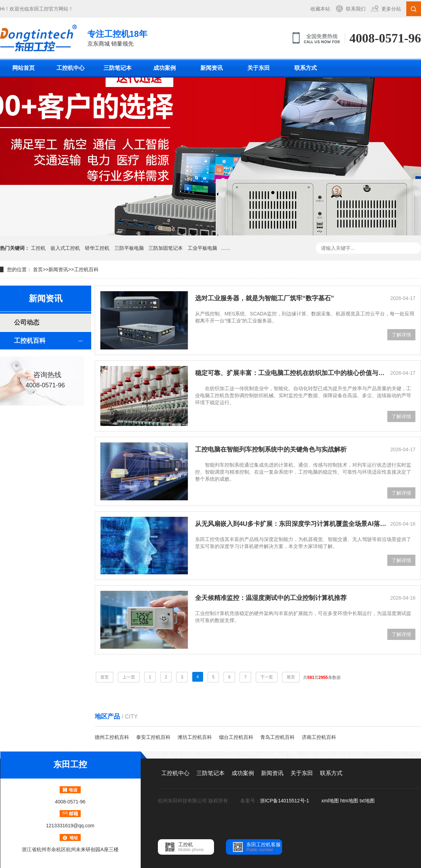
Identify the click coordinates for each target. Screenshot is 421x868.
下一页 (267, 677)
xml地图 (330, 801)
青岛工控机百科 (278, 737)
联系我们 (356, 9)
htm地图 (349, 801)
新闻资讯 (212, 68)
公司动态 (27, 322)
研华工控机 (97, 248)
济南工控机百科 (319, 737)
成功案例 (165, 68)
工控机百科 (86, 269)
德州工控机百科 (112, 737)
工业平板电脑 (202, 248)
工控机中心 (71, 68)
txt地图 (367, 801)
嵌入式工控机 (65, 248)
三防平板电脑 (129, 248)
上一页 (129, 677)
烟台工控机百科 (236, 737)
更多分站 (391, 9)
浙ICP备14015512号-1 (285, 801)
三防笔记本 (118, 68)
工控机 (38, 248)
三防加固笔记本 (166, 248)
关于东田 (259, 68)
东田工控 (39, 9)
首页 (38, 269)
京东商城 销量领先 (117, 37)
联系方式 (306, 68)
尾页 (291, 677)
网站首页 (24, 68)
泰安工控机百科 (153, 737)
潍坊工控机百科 (195, 737)
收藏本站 (320, 9)
